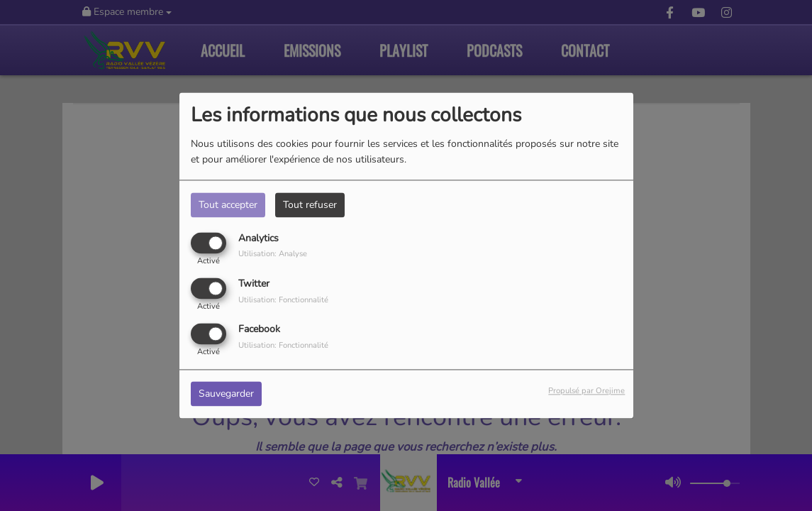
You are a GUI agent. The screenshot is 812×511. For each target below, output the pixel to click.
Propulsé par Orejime (586, 391)
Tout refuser (310, 205)
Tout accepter (228, 205)
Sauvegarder (226, 394)
